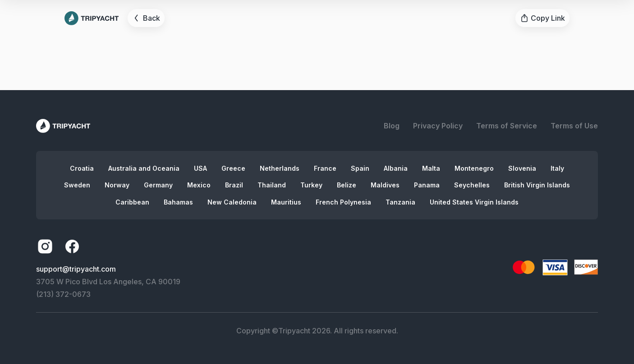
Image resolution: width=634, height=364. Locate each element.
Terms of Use (574, 126)
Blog (392, 126)
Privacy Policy (438, 126)
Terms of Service (507, 126)
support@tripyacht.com (76, 269)
